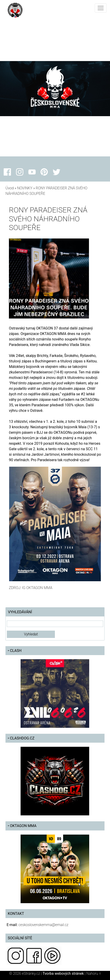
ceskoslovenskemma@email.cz (43, 925)
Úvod (10, 188)
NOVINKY (25, 188)
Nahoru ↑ (93, 973)
